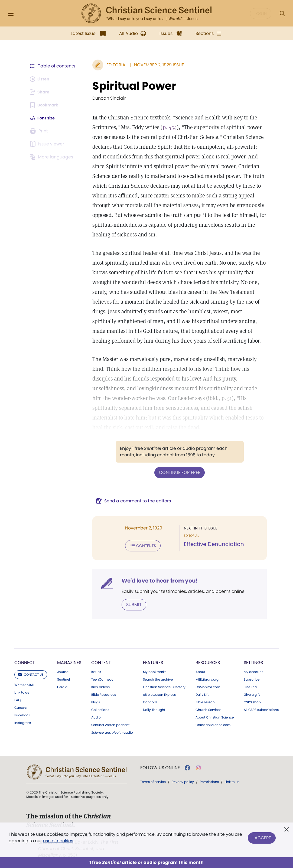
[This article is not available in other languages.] (53, 157)
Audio (96, 716)
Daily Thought (154, 708)
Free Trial (251, 685)
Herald (62, 685)
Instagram (23, 721)
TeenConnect (102, 678)
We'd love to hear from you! (157, 580)
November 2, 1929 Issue (156, 65)
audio (112, 731)
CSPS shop (252, 701)
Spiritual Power (132, 86)
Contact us (31, 673)
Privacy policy (183, 780)
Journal (63, 670)
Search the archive (158, 678)
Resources (208, 661)
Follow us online (160, 766)
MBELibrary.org (207, 678)
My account (253, 670)
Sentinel (64, 678)
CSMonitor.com (208, 685)
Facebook (22, 714)
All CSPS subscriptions (261, 708)
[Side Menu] (11, 14)
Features (153, 661)
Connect (25, 661)
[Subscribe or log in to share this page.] (41, 92)
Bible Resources (104, 693)
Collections (100, 708)
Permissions (209, 780)
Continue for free (178, 472)
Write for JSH (24, 683)
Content (101, 661)
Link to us (22, 691)
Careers (20, 706)
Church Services (208, 708)
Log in (261, 14)
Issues (96, 670)
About (200, 670)
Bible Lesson (205, 701)
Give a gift (252, 693)
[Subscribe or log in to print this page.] (40, 131)
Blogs (96, 701)
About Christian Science (215, 716)
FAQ (17, 698)
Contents (140, 545)
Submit (131, 603)
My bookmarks (155, 670)
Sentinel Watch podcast (110, 723)
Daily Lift (202, 693)
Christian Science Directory (164, 685)
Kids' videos (100, 685)
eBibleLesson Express (159, 693)
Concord (150, 701)
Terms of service (153, 780)
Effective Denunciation (213, 544)
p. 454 (167, 127)
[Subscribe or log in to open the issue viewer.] (48, 144)
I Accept (262, 836)
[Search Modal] (282, 14)
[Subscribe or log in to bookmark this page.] (46, 105)
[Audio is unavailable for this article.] (41, 79)
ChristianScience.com (213, 723)
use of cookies (58, 841)
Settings (253, 661)
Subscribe (252, 678)
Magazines (69, 661)
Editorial (114, 65)
